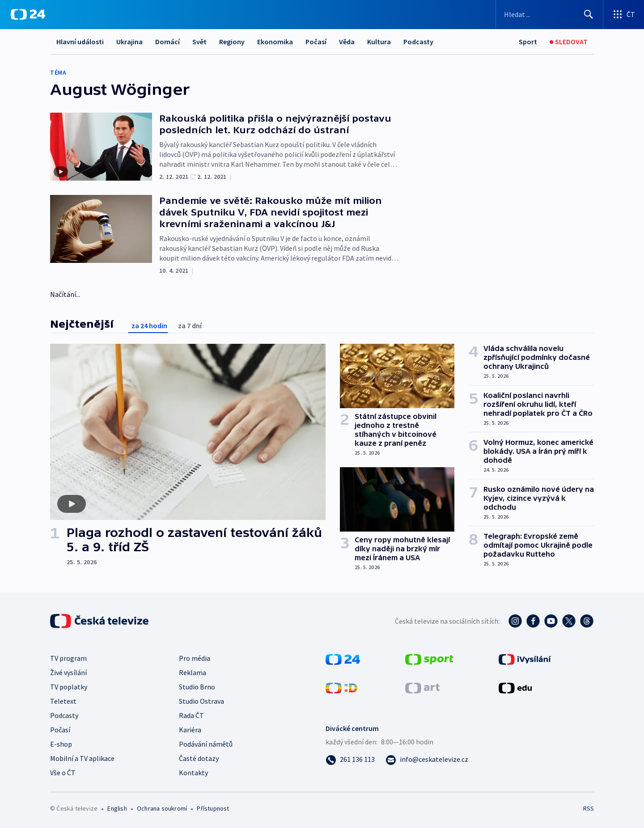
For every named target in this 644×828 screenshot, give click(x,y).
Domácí (167, 42)
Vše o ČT (63, 773)
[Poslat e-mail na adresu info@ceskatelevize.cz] (427, 759)
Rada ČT (191, 715)
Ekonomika (275, 42)
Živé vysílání (68, 672)
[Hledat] (589, 14)
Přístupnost (213, 808)
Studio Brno (197, 687)
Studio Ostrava (201, 701)
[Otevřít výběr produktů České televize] (624, 14)
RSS (589, 808)
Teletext (63, 701)
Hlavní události (80, 42)
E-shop (61, 744)
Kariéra (190, 730)
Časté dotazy (199, 758)
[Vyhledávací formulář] (549, 14)
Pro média (195, 658)
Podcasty (418, 42)
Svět (199, 42)
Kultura (379, 42)
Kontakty (193, 773)
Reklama (193, 672)
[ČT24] (28, 14)
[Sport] (528, 42)
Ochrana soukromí (162, 808)
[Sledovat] (569, 42)
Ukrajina (129, 42)
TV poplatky (69, 687)
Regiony (232, 42)
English (117, 808)
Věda (347, 42)
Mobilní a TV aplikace (82, 758)
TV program (68, 658)
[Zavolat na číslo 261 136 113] (350, 759)
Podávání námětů (206, 744)
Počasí (316, 42)
